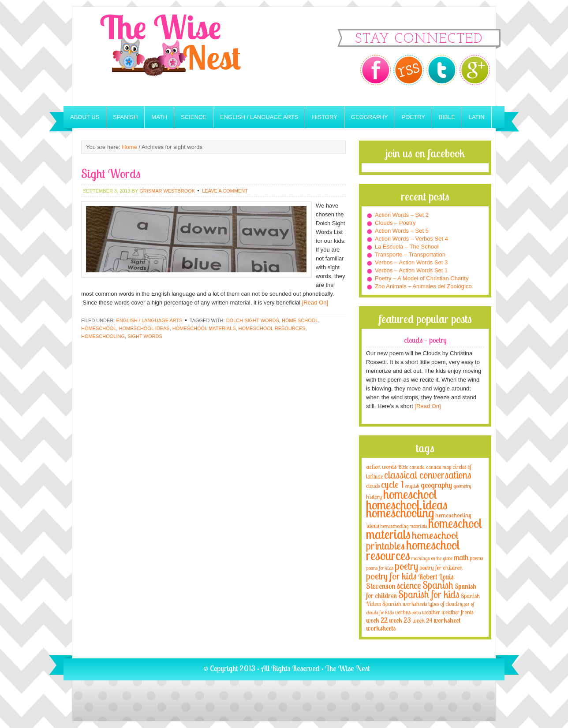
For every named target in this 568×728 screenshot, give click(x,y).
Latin (477, 117)
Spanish (125, 117)
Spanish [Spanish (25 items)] (438, 585)
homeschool (99, 328)
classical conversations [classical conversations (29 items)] (428, 475)
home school (300, 320)
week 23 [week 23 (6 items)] (400, 620)
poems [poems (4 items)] (476, 558)
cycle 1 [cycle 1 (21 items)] (392, 484)
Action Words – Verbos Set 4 (411, 239)
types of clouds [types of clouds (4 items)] (444, 604)
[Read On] (314, 303)
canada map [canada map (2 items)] (439, 467)
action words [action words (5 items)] (381, 466)
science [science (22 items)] (409, 585)
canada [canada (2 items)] (417, 467)
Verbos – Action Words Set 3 (411, 262)
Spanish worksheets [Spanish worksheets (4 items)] (405, 604)
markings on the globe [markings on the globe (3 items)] (432, 558)
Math (159, 117)
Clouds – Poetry (395, 223)
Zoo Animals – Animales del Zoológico (423, 286)
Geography (370, 117)
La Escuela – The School (407, 247)
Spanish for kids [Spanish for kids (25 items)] (429, 594)
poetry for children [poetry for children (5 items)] (441, 567)
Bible (447, 117)
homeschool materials (204, 328)
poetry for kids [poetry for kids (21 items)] (391, 576)
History (324, 117)
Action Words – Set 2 (402, 215)
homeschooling (103, 336)
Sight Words (111, 173)
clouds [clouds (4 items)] (373, 486)
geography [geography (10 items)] (436, 485)
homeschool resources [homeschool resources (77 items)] (413, 550)
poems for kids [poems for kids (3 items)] (380, 568)
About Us (85, 117)
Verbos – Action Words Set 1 (411, 270)
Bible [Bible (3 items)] (403, 467)
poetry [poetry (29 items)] (406, 566)
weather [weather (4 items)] (431, 612)
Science (194, 117)
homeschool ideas (144, 328)
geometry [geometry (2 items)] (462, 486)
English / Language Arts (259, 117)
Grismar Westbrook (167, 191)
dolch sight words (253, 320)
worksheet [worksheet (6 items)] (447, 620)
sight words (145, 336)
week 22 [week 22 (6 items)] (377, 620)
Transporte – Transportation (410, 254)
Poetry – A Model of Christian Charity (422, 278)
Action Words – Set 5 (402, 231)
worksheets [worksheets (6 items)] (381, 628)
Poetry (413, 117)
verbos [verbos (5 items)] (403, 612)
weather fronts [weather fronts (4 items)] (457, 612)
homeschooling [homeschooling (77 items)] (400, 513)
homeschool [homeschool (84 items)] (410, 494)
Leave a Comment (225, 191)
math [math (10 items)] (461, 557)
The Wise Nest (183, 57)
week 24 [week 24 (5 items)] (422, 620)
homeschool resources (272, 328)
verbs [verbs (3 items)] (416, 612)
